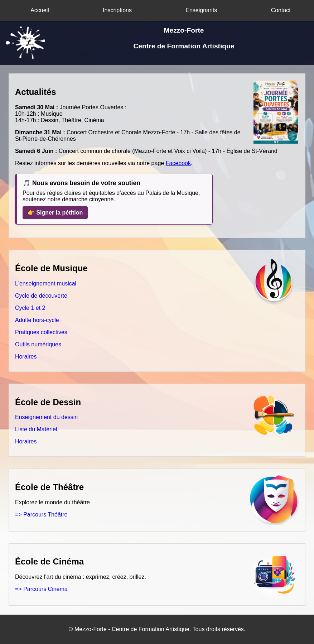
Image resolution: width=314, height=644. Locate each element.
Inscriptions (117, 10)
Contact (281, 10)
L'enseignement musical (46, 283)
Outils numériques (38, 344)
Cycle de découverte (41, 296)
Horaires (26, 357)
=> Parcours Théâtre (41, 515)
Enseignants (201, 10)
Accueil (40, 10)
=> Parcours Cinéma (41, 589)
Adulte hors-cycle (37, 320)
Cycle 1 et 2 (30, 308)
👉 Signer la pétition (55, 213)
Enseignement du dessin (46, 417)
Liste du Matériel (36, 429)
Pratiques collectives (41, 332)
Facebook (178, 163)
